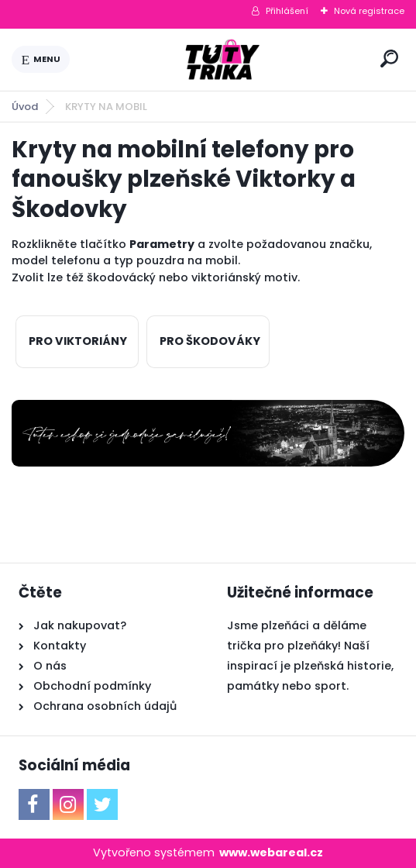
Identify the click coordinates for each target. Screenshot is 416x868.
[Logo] (222, 60)
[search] (389, 59)
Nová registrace (369, 11)
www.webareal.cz (271, 852)
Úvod (25, 107)
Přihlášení (287, 11)
